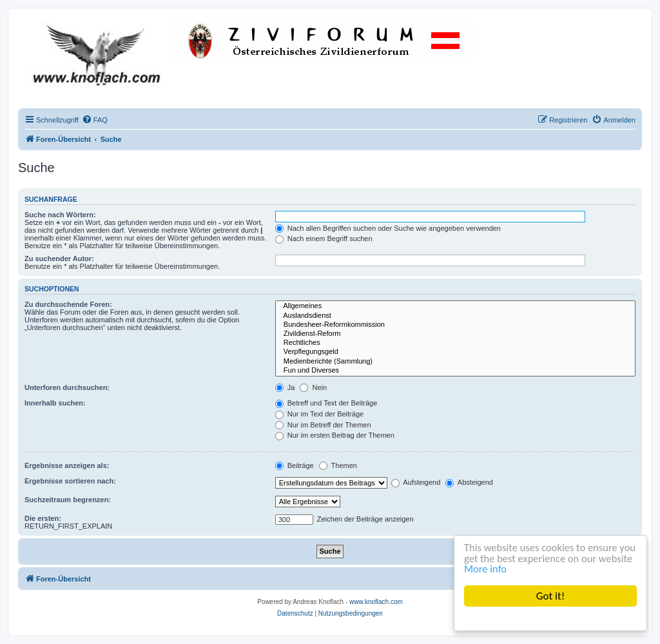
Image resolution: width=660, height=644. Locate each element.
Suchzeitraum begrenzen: (68, 500)
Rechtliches (455, 343)
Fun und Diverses (455, 371)
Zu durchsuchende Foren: (68, 304)
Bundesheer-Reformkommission (455, 325)
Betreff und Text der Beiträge (326, 403)
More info (523, 569)
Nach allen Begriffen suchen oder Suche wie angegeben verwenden (388, 228)
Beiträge (295, 465)
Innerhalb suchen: (55, 403)
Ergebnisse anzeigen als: (67, 465)
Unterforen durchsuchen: (67, 387)
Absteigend (469, 482)
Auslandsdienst (455, 316)
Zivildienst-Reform (455, 334)
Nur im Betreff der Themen (323, 425)
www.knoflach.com (376, 602)
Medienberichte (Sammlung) (455, 362)
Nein (313, 387)
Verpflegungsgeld (455, 352)
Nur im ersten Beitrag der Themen (335, 435)
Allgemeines (455, 306)
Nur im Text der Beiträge (319, 414)
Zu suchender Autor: (59, 259)
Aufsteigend (416, 482)
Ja (285, 387)
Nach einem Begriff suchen (324, 239)
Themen (338, 465)
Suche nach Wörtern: (60, 215)
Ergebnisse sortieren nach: (70, 481)
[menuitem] (95, 120)
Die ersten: (43, 518)
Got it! (550, 596)
